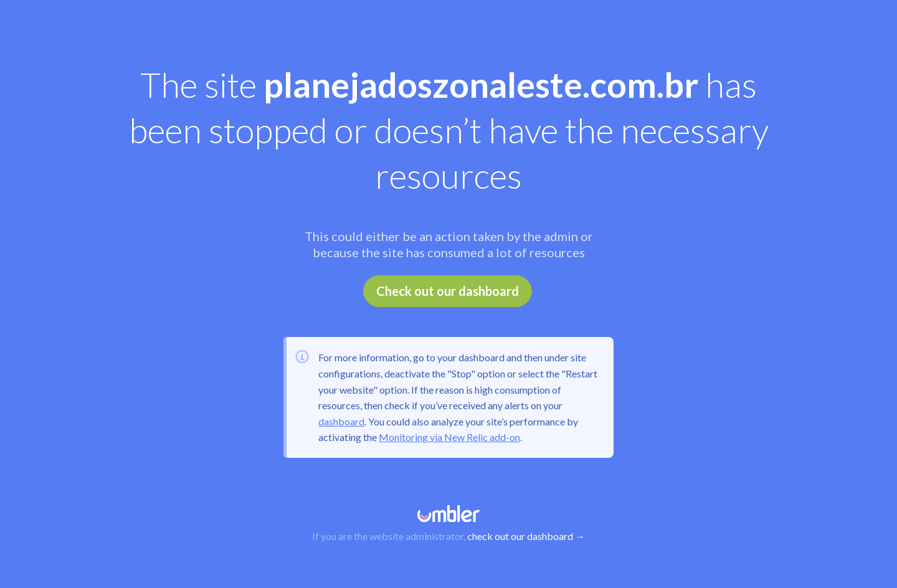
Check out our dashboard (448, 291)
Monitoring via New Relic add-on (449, 437)
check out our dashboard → (526, 536)
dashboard (341, 421)
